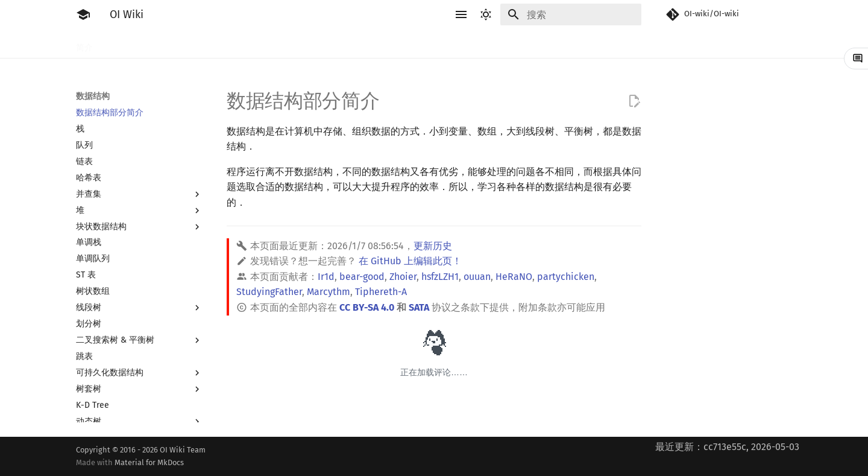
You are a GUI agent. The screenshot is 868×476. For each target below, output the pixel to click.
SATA (419, 307)
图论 (508, 44)
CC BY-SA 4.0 (367, 307)
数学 (428, 44)
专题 (618, 44)
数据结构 (468, 44)
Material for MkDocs (149, 462)
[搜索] (571, 14)
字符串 (392, 44)
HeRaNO (514, 277)
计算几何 (547, 44)
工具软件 (172, 44)
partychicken (566, 277)
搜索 (309, 44)
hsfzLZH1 (440, 277)
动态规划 (348, 44)
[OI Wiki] (83, 14)
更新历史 (433, 246)
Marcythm (329, 292)
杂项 (587, 44)
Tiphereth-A (381, 292)
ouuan (477, 277)
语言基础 (221, 44)
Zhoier (403, 277)
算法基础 (269, 44)
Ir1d (326, 277)
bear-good (362, 277)
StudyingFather (269, 292)
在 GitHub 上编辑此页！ (410, 261)
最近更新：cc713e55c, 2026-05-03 (727, 447)
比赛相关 (124, 44)
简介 (84, 44)
